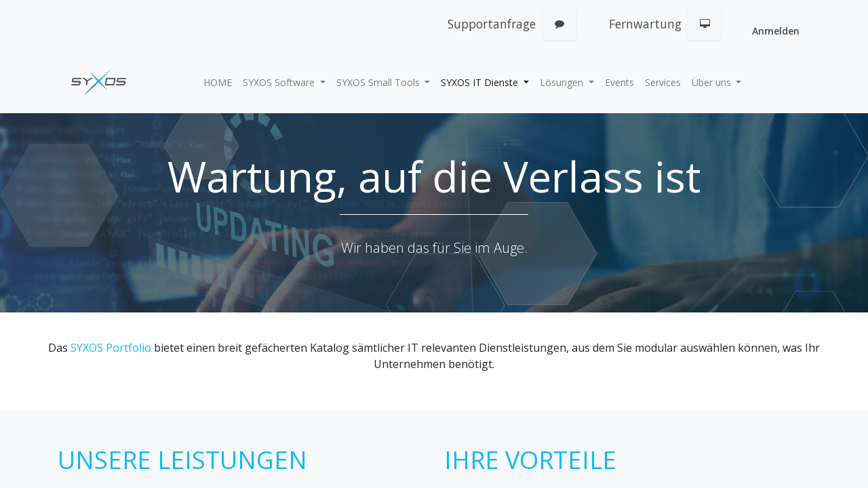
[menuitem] (218, 82)
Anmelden (776, 31)
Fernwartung (645, 24)
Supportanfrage (492, 24)
